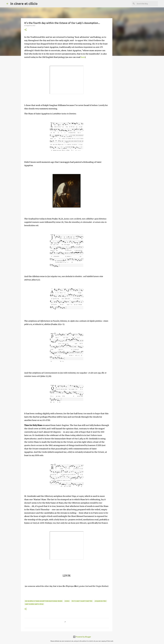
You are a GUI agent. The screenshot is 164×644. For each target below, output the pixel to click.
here (83, 57)
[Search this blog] (147, 4)
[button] (26, 30)
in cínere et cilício (24, 4)
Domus (67, 601)
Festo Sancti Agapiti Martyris (82, 601)
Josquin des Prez (100, 601)
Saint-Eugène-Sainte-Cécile (34, 604)
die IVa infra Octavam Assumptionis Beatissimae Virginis (44, 601)
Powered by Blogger (82, 637)
